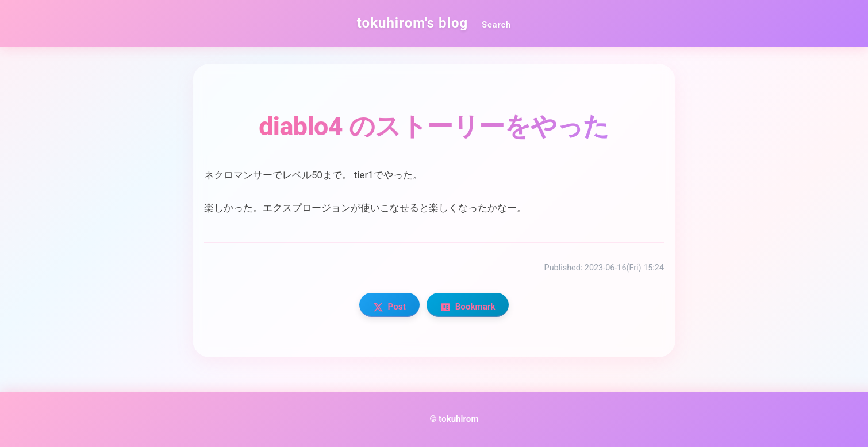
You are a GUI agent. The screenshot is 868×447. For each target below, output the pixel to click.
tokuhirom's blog (412, 23)
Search (496, 25)
